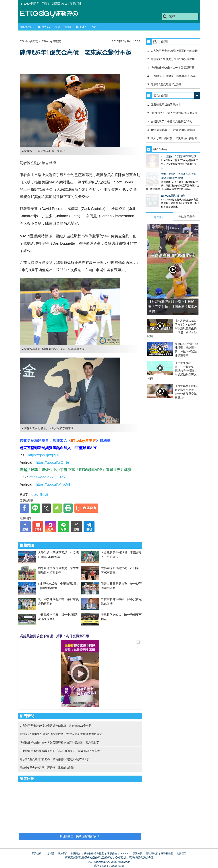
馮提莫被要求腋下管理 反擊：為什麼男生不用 (54, 636)
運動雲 (52, 14)
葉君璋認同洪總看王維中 (166, 105)
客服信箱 (112, 853)
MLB (34, 494)
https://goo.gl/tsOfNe (52, 462)
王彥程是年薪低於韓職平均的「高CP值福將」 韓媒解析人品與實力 (61, 751)
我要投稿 (36, 853)
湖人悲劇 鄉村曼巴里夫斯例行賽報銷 (174, 138)
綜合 (95, 27)
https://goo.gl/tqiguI (43, 455)
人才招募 (50, 853)
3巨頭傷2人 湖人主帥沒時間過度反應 (174, 113)
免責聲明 (182, 853)
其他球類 (82, 27)
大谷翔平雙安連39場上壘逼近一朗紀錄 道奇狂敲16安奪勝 (56, 726)
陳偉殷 (44, 494)
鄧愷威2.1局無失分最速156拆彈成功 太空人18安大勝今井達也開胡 (61, 734)
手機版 (46, 4)
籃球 (68, 27)
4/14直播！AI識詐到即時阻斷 (163, 156)
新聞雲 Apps (60, 4)
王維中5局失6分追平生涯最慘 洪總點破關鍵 (47, 768)
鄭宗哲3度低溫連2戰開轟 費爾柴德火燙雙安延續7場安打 (55, 759)
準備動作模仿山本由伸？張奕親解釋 (173, 68)
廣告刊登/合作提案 (94, 853)
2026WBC (43, 27)
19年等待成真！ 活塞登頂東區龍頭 (173, 130)
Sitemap (125, 853)
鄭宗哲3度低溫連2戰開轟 (166, 84)
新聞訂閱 (75, 4)
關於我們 (63, 853)
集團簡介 (76, 853)
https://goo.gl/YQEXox (47, 477)
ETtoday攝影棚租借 (158, 192)
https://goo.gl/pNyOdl (53, 484)
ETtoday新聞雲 (30, 4)
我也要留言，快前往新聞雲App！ (80, 836)
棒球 (57, 27)
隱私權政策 (152, 853)
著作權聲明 (167, 853)
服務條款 (138, 853)
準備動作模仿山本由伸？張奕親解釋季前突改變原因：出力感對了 (59, 742)
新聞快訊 (26, 27)
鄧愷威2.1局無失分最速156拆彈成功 (173, 59)
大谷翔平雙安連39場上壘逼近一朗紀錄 (174, 51)
